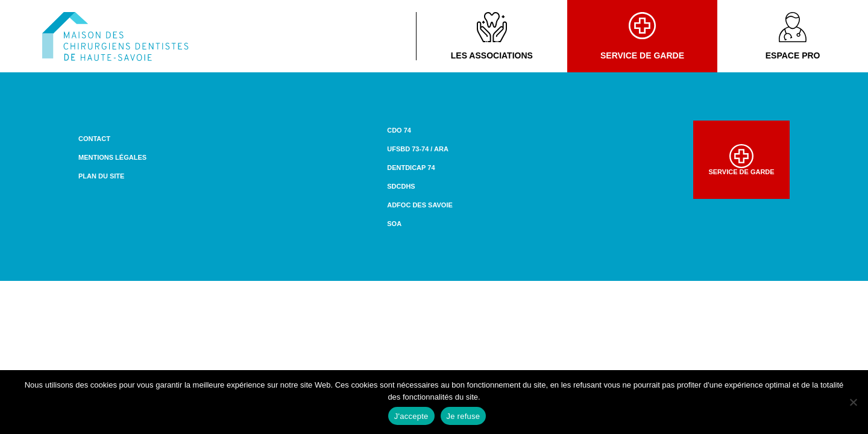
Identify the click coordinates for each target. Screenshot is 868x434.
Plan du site (101, 176)
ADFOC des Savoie (420, 205)
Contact (94, 139)
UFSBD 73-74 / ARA (418, 149)
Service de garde (642, 36)
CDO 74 (399, 130)
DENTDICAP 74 (411, 168)
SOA (394, 224)
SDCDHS (401, 186)
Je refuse (464, 416)
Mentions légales (112, 157)
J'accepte (411, 416)
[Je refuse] (853, 402)
